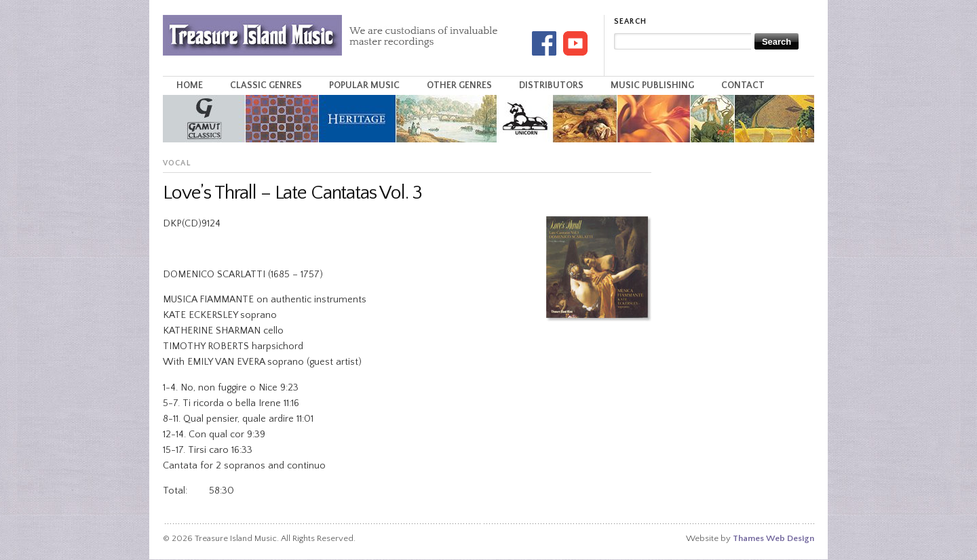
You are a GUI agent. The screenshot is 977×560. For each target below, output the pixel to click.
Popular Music (364, 85)
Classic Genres (266, 85)
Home (190, 85)
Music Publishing (652, 85)
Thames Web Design (773, 538)
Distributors (551, 85)
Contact (743, 85)
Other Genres (459, 85)
